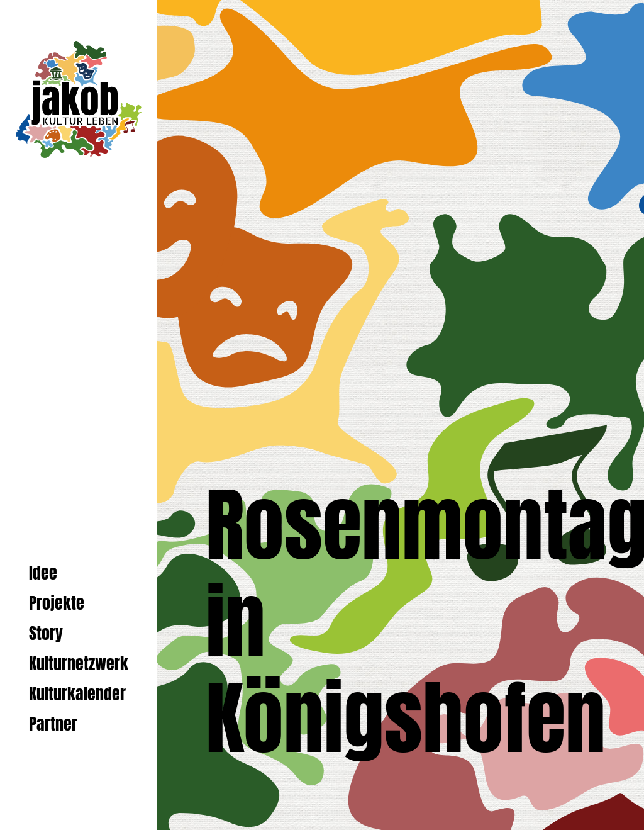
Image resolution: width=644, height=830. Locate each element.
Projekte (57, 603)
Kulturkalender (77, 694)
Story (46, 633)
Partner (53, 724)
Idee (43, 573)
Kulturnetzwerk (79, 664)
